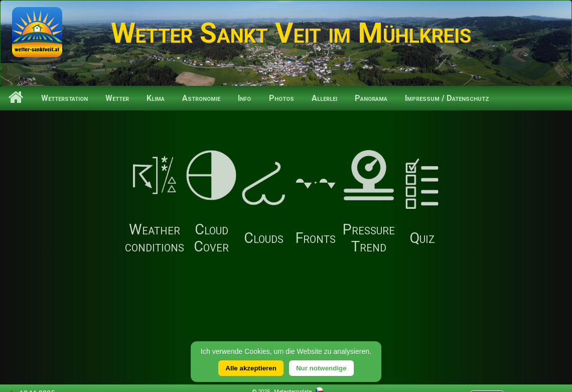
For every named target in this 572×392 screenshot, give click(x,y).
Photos (281, 98)
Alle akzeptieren (251, 368)
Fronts (316, 203)
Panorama (371, 98)
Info (244, 98)
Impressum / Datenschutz (447, 98)
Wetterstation (64, 98)
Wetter (117, 98)
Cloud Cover (211, 203)
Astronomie (201, 98)
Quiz (422, 203)
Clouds (263, 203)
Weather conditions (155, 203)
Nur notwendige (321, 368)
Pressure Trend (369, 203)
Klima (156, 98)
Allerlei (324, 98)
